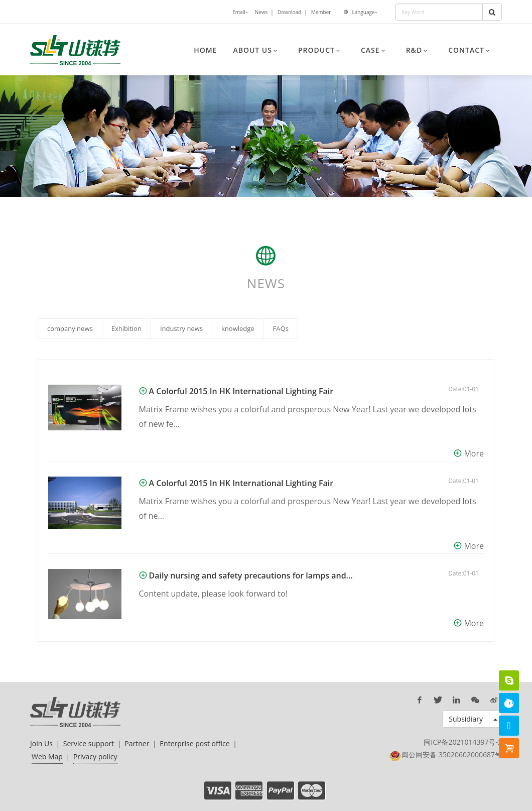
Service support (89, 743)
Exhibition (126, 328)
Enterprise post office (194, 743)
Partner (137, 743)
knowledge (238, 328)
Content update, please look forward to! (213, 594)
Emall (240, 13)
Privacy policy (95, 757)
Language (364, 13)
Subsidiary (466, 719)
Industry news (181, 328)
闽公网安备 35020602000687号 (452, 755)
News (261, 12)
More (474, 453)
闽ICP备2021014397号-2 (463, 742)
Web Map (47, 757)
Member (321, 12)
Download (289, 12)
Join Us (41, 743)
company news (70, 328)
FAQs (281, 328)
